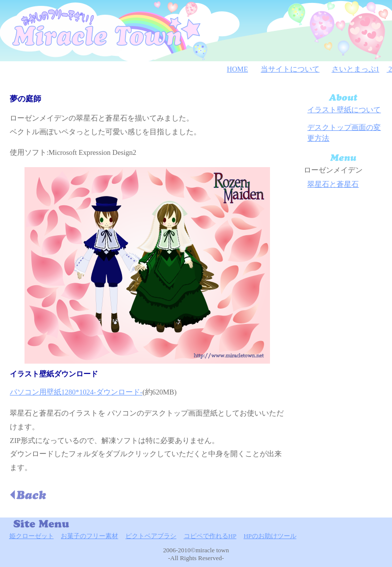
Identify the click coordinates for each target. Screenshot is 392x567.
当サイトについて (290, 69)
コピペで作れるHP (210, 536)
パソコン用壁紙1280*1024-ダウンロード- (76, 392)
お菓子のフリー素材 (89, 536)
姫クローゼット (32, 536)
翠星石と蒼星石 (333, 184)
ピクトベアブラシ (151, 536)
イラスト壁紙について (344, 110)
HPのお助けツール (270, 536)
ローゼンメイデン (333, 170)
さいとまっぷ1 (355, 69)
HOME (237, 69)
